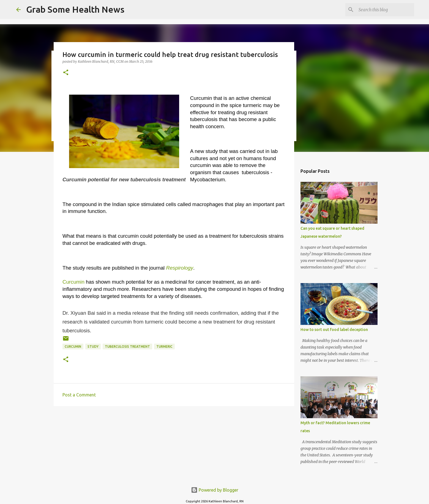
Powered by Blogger (215, 490)
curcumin (73, 346)
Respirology (180, 268)
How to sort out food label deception (334, 330)
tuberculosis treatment (127, 346)
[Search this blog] (385, 10)
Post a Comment (79, 395)
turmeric (164, 346)
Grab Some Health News (75, 9)
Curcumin (73, 282)
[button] (66, 73)
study (93, 346)
